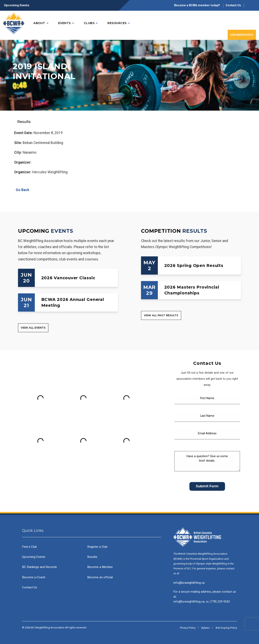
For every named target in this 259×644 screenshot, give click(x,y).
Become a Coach (34, 577)
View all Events (33, 328)
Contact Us (233, 5)
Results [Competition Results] (195, 231)
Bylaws (205, 628)
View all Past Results (161, 315)
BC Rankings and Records (39, 567)
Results (92, 557)
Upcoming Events (17, 5)
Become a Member (100, 567)
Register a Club (97, 547)
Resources (118, 23)
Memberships (242, 35)
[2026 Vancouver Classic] (68, 278)
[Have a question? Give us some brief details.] (207, 461)
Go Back (22, 190)
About (41, 23)
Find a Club (29, 547)
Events (66, 23)
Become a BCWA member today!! (197, 5)
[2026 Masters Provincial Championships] (191, 290)
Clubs (91, 23)
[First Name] (207, 400)
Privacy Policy (188, 628)
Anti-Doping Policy (226, 628)
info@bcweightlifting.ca (189, 583)
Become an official (100, 577)
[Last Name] (207, 418)
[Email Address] (207, 435)
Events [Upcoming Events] (62, 231)
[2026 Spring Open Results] (191, 265)
